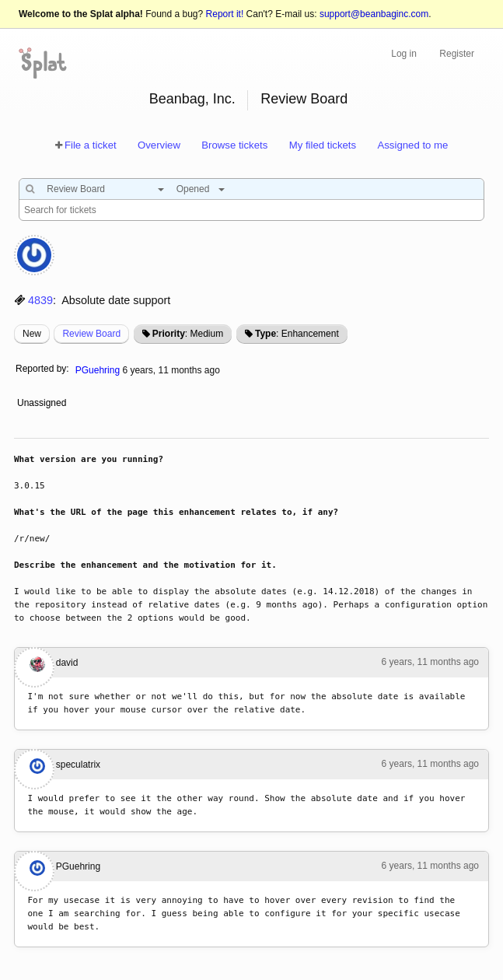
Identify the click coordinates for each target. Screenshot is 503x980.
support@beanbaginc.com (374, 14)
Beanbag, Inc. (192, 99)
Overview (159, 145)
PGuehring (98, 370)
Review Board (304, 99)
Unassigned (43, 403)
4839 (40, 300)
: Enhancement (297, 334)
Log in (404, 54)
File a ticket (91, 145)
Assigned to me (412, 145)
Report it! (225, 14)
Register (457, 54)
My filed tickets (323, 145)
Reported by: (42, 369)
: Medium (188, 334)
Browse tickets (234, 145)
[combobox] (101, 189)
